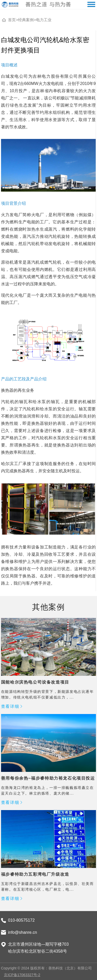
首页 (12, 20)
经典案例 (26, 20)
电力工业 (44, 20)
